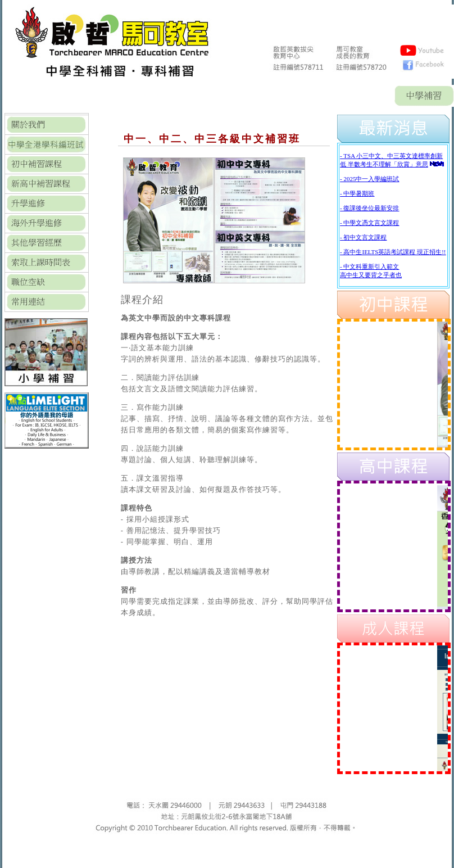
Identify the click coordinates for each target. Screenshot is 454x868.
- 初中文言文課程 (363, 237)
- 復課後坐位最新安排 (369, 208)
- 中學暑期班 (357, 193)
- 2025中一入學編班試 (369, 179)
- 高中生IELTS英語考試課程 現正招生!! (393, 252)
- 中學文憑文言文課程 (369, 223)
